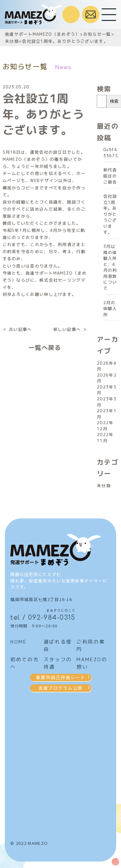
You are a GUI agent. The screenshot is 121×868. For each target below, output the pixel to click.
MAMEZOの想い (92, 663)
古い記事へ (20, 329)
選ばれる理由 (58, 645)
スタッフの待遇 (58, 663)
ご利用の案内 (91, 645)
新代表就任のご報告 (110, 176)
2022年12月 (105, 426)
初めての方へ (25, 663)
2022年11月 (105, 438)
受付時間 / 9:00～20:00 (71, 14)
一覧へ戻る (45, 347)
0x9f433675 (111, 153)
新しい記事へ (67, 329)
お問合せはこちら (91, 14)
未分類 (104, 486)
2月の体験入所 (110, 309)
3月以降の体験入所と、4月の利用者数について (110, 267)
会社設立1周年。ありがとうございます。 (110, 214)
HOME (18, 642)
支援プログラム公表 (61, 688)
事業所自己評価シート (60, 677)
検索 (104, 89)
